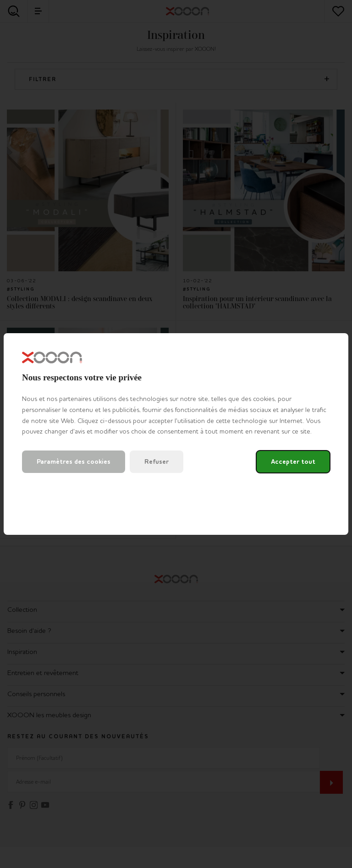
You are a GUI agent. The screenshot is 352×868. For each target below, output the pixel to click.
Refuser (157, 462)
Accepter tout (293, 462)
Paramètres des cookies (74, 462)
